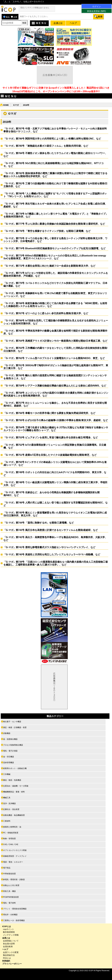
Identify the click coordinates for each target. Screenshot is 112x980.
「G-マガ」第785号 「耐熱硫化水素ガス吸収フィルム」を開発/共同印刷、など (47, 146)
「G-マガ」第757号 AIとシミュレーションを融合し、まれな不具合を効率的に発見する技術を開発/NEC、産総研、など (55, 404)
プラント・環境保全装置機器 (15, 909)
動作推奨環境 (9, 932)
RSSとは (7, 958)
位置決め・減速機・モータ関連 (16, 786)
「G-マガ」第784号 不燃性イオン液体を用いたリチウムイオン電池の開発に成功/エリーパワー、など (55, 155)
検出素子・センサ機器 (12, 722)
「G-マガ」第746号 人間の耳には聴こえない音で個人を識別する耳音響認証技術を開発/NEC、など (56, 504)
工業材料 (7, 821)
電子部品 (7, 868)
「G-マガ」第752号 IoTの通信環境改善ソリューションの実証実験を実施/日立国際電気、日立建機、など (55, 446)
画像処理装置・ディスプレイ (15, 856)
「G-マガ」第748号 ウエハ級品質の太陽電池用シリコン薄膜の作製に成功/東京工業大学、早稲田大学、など (55, 484)
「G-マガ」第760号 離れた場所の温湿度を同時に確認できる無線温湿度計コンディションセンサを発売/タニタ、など (55, 377)
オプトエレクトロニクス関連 (15, 850)
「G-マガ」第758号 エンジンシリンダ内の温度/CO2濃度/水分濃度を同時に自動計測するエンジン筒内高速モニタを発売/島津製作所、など (56, 394)
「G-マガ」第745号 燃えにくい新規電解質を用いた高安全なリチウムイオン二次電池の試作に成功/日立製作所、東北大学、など (55, 514)
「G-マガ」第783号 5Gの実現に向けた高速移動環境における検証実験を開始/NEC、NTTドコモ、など (54, 165)
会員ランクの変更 (11, 952)
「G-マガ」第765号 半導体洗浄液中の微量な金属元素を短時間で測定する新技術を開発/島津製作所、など (55, 332)
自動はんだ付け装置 (11, 885)
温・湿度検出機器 (10, 739)
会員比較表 (8, 946)
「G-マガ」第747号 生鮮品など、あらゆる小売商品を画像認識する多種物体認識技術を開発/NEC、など (52, 494)
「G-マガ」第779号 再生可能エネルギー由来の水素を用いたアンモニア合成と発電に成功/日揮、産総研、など (55, 205)
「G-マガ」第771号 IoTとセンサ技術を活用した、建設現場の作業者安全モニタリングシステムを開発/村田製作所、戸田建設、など (56, 274)
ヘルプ (5, 949)
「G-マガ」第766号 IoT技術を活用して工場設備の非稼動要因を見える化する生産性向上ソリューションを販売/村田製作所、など (56, 322)
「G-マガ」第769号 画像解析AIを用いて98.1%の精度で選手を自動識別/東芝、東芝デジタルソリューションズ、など (55, 295)
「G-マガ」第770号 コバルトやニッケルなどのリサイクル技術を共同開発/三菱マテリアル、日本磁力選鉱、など (55, 284)
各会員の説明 (9, 944)
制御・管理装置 (9, 839)
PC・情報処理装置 (11, 833)
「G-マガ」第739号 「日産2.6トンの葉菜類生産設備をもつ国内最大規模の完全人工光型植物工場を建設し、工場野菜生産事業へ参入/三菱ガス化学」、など (56, 563)
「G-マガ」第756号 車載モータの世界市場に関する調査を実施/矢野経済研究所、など (49, 413)
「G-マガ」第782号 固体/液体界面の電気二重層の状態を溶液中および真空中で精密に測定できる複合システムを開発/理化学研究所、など (55, 175)
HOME (6, 105)
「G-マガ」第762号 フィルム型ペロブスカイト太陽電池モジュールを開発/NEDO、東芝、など (54, 358)
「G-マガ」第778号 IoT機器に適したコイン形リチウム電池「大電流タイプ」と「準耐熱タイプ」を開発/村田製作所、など (56, 215)
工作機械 (7, 774)
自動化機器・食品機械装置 (14, 815)
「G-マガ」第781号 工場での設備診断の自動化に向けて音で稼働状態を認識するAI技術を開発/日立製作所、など (55, 185)
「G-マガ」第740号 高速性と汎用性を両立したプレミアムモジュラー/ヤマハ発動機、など (52, 554)
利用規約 (6, 961)
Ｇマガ (16, 105)
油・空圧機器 (9, 757)
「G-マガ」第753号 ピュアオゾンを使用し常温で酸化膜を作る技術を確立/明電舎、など (51, 438)
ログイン (97, 6)
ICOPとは (7, 926)
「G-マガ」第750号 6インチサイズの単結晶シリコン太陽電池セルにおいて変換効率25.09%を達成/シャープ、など (55, 464)
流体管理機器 (9, 763)
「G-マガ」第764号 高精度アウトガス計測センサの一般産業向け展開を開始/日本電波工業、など (55, 341)
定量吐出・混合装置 (11, 809)
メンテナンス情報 (11, 935)
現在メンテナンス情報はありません (35, 8)
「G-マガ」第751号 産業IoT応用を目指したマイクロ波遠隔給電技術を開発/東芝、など (50, 455)
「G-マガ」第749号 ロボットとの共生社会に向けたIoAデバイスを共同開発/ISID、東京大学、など (55, 474)
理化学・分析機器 (10, 915)
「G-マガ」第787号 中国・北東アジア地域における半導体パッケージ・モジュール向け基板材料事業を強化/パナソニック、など (55, 130)
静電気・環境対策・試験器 (14, 880)
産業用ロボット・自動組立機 (15, 768)
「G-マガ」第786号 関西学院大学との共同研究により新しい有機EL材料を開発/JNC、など (52, 139)
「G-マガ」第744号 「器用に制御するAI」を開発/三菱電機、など (39, 523)
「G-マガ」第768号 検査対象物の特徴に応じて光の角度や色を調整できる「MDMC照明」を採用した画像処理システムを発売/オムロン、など (55, 305)
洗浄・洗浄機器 (9, 803)
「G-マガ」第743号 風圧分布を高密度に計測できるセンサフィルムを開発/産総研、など (51, 530)
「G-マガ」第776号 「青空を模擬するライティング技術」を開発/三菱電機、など (47, 231)
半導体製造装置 (9, 874)
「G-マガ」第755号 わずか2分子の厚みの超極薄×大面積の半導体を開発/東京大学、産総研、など (56, 420)
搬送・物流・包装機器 (12, 780)
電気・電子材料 (9, 903)
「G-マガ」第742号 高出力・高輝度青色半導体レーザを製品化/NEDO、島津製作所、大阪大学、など (55, 539)
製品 (6, 17)
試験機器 (7, 733)
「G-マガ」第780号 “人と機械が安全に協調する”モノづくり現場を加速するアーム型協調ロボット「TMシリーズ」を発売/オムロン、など (55, 195)
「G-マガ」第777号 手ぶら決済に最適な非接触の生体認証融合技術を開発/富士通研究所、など (54, 224)
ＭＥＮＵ (39, 23)
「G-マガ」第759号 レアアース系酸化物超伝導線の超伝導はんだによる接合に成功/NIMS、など (55, 386)
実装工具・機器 (9, 891)
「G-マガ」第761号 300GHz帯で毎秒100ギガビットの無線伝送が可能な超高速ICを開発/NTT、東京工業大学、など (56, 367)
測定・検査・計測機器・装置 (15, 727)
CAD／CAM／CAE (11, 844)
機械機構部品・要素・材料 (14, 792)
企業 (14, 17)
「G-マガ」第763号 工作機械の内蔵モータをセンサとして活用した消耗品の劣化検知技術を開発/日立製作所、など (55, 349)
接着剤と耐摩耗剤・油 (12, 827)
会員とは (6, 938)
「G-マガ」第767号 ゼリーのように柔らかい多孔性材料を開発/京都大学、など (46, 313)
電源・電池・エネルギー (13, 862)
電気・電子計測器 (10, 751)
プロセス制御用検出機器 (13, 745)
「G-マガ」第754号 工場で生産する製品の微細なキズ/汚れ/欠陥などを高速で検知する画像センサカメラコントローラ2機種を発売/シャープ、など (56, 429)
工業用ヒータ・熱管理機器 (14, 920)
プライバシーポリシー (12, 964)
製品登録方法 (9, 955)
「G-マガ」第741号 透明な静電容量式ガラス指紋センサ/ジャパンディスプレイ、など (49, 547)
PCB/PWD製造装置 (11, 897)
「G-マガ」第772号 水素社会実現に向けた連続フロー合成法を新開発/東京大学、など (49, 266)
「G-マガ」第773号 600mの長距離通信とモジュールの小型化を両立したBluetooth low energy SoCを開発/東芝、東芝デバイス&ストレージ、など (55, 257)
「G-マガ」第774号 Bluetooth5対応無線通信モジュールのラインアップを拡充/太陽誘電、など (56, 248)
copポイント (8, 929)
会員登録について (11, 941)
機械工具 (7, 798)
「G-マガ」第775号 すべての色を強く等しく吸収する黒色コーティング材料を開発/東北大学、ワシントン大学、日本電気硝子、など (55, 240)
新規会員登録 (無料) (96, 11)
